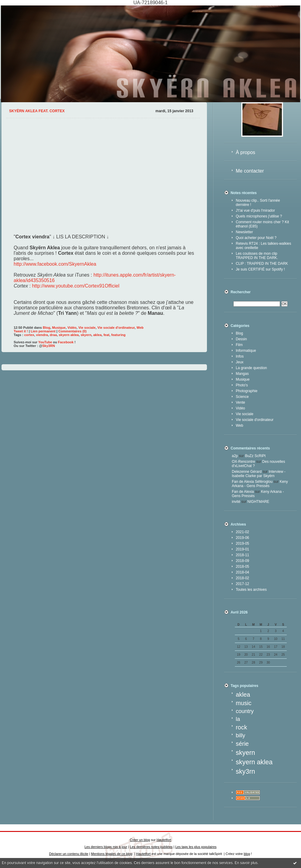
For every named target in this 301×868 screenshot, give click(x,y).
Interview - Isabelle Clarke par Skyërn (259, 474)
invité (236, 502)
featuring (118, 335)
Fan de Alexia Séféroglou (252, 482)
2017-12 (242, 584)
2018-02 (242, 578)
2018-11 (242, 555)
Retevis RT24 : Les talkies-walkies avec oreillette (264, 246)
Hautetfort (164, 840)
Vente (240, 402)
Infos (240, 356)
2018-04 (242, 572)
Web (239, 426)
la (238, 719)
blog (247, 854)
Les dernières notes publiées (151, 847)
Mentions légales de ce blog (112, 854)
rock (241, 727)
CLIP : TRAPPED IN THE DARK (262, 264)
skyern (245, 753)
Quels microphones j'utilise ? (259, 216)
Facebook (66, 342)
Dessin (241, 339)
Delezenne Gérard (247, 472)
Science (242, 397)
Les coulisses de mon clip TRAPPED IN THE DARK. (257, 256)
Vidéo (240, 408)
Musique (243, 379)
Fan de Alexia (243, 492)
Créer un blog (140, 840)
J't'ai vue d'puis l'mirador (255, 210)
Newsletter (244, 232)
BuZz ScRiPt (255, 456)
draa (53, 335)
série (242, 744)
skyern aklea (254, 762)
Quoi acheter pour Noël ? (256, 238)
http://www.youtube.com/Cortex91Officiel (76, 286)
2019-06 (242, 538)
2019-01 (242, 549)
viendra (42, 335)
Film (239, 345)
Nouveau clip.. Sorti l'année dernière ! (258, 203)
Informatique (246, 351)
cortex (29, 335)
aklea (243, 695)
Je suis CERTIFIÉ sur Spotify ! (260, 269)
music (244, 703)
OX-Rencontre (244, 462)
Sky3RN (49, 346)
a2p (235, 456)
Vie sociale (245, 414)
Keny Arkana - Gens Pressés (260, 484)
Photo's (242, 385)
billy (240, 735)
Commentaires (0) (72, 331)
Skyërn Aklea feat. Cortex (37, 111)
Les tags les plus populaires (196, 847)
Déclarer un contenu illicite (69, 854)
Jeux (240, 362)
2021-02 (242, 532)
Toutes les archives (251, 590)
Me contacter (250, 171)
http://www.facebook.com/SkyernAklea (55, 264)
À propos (245, 152)
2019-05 (242, 543)
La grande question (251, 368)
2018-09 (242, 561)
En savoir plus (246, 863)
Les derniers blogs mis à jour (106, 847)
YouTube (45, 342)
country (245, 711)
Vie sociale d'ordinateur (255, 420)
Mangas (242, 374)
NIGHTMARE (258, 502)
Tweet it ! (21, 331)
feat (107, 335)
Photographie (247, 391)
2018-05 (242, 567)
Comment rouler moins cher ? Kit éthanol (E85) (262, 224)
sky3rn (245, 771)
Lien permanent (43, 331)
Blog (239, 333)
